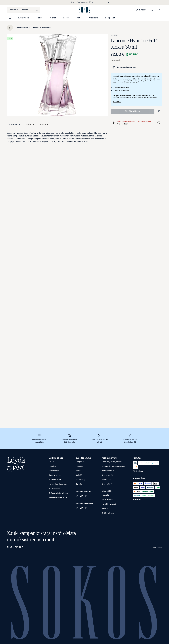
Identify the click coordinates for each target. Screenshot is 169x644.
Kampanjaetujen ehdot (58, 484)
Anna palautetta (108, 471)
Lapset (66, 18)
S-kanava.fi (107, 476)
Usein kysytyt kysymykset (112, 462)
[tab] (14, 125)
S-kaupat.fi (107, 485)
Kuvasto (79, 484)
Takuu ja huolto (55, 475)
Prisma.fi (107, 480)
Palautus (52, 466)
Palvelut (105, 509)
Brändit (78, 471)
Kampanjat (110, 18)
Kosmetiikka (24, 18)
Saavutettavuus (55, 480)
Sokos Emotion (108, 500)
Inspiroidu (79, 466)
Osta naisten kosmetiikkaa (121, 91)
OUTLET (79, 475)
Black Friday (80, 480)
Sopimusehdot (55, 489)
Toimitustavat (138, 471)
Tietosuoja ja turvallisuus (59, 493)
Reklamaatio (54, 471)
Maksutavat (137, 500)
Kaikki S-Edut (117, 102)
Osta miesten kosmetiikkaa (121, 87)
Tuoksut (35, 28)
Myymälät (106, 495)
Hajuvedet (47, 28)
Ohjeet (52, 462)
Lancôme (114, 35)
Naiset (40, 18)
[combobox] (23, 10)
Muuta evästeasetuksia (58, 498)
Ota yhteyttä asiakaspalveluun (113, 466)
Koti (79, 18)
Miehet (53, 18)
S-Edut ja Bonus (108, 513)
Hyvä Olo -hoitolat (109, 504)
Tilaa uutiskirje (15, 547)
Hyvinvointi (93, 18)
